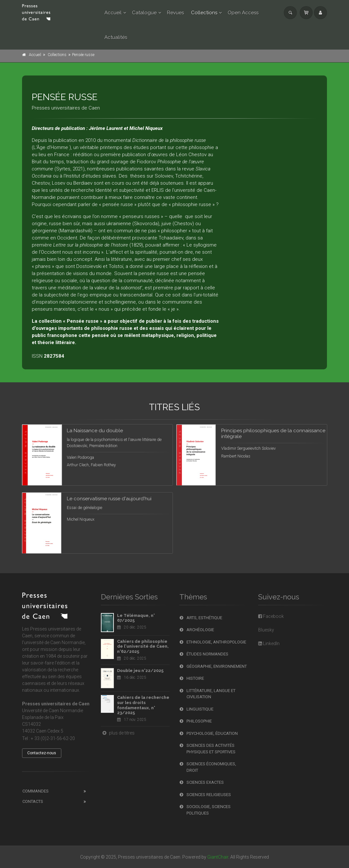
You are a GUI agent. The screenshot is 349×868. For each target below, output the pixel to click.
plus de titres (118, 733)
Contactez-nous (42, 753)
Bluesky (266, 630)
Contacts (33, 801)
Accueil (113, 13)
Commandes (36, 791)
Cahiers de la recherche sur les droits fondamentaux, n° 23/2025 (143, 705)
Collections (204, 13)
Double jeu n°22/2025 (140, 671)
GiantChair (218, 857)
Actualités (116, 37)
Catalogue (144, 13)
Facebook (271, 616)
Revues (175, 13)
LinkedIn (269, 643)
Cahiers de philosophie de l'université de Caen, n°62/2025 (143, 646)
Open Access (243, 13)
